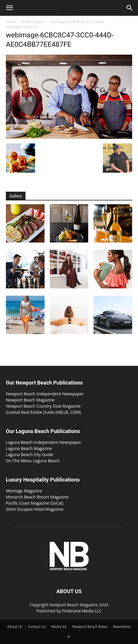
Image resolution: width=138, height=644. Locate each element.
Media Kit (59, 627)
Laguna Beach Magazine (29, 448)
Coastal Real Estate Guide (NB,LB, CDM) (43, 412)
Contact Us (37, 627)
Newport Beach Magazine (30, 400)
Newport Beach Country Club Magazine (43, 406)
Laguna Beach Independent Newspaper (44, 442)
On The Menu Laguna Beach (33, 461)
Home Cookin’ (33, 22)
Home (11, 22)
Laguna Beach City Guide (30, 455)
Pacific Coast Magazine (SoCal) (35, 503)
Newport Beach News (90, 627)
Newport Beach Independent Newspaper (45, 394)
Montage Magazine (24, 491)
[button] (9, 8)
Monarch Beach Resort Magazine (37, 497)
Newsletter (122, 627)
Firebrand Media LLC (82, 611)
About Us (15, 627)
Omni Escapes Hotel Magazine (35, 509)
